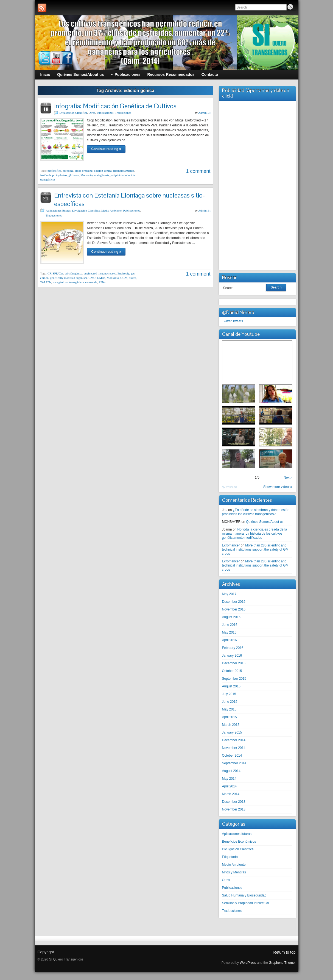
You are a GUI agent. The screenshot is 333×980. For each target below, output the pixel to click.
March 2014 (231, 794)
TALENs (46, 282)
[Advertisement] (257, 185)
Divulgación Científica (73, 113)
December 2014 (234, 740)
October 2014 (232, 756)
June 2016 (230, 625)
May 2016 (229, 632)
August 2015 (231, 686)
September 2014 (234, 763)
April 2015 (230, 717)
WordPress (248, 963)
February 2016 (233, 648)
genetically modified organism (69, 278)
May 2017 (229, 594)
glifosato (74, 175)
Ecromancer (231, 545)
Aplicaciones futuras (58, 210)
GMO (92, 278)
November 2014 (234, 748)
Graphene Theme (282, 963)
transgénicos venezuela (83, 282)
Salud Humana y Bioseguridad (244, 895)
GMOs (101, 278)
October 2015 (232, 671)
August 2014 (231, 771)
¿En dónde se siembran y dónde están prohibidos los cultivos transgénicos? (256, 512)
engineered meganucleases (100, 273)
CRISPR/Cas (55, 273)
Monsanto (86, 175)
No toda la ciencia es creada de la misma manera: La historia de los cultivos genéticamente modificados (255, 534)
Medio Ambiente (111, 210)
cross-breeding (84, 171)
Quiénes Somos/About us (265, 522)
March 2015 (231, 725)
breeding (68, 171)
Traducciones (123, 113)
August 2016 (231, 617)
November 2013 (234, 809)
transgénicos (48, 179)
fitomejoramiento (124, 171)
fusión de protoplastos (54, 175)
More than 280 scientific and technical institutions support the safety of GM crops (255, 549)
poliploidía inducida (123, 175)
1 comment (198, 171)
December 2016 (234, 602)
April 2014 (230, 786)
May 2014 (229, 779)
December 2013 (234, 802)
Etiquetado (230, 857)
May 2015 (229, 709)
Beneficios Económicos (239, 842)
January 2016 (232, 656)
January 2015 (232, 732)
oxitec (133, 278)
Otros (92, 113)
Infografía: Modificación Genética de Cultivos (115, 106)
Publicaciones (105, 113)
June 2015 (230, 702)
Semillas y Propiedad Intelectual (246, 903)
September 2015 (234, 679)
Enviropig (124, 273)
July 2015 (229, 694)
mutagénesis (102, 175)
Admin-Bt (204, 113)
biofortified (54, 171)
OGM (124, 278)
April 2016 (230, 640)
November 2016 (234, 609)
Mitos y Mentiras (234, 872)
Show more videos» (278, 487)
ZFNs (102, 282)
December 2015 (234, 663)
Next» (288, 477)
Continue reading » (106, 149)
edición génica (103, 171)
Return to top (285, 952)
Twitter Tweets (233, 321)
